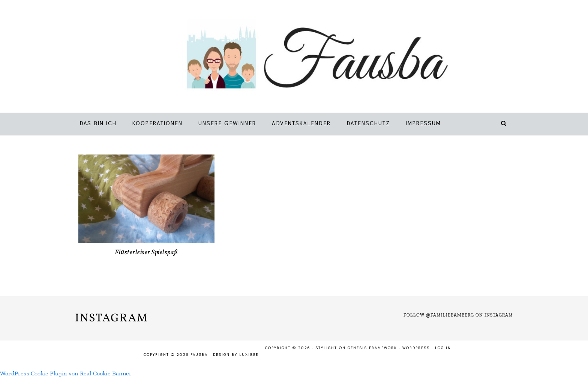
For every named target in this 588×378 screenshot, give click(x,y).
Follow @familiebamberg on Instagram (458, 315)
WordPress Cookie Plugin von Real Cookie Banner (66, 373)
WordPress (416, 348)
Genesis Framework (372, 348)
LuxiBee (249, 355)
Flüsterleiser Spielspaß (146, 253)
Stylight (326, 348)
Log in (443, 348)
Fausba (305, 58)
